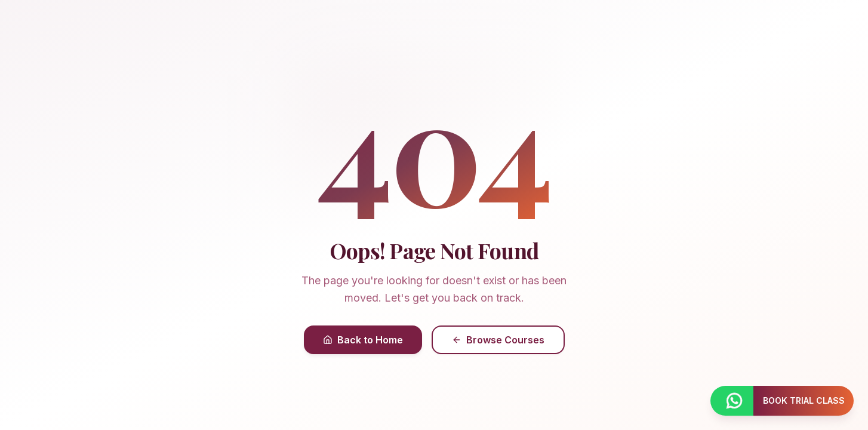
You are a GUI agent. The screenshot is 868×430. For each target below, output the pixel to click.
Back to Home (363, 340)
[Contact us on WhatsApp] (732, 401)
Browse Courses (498, 340)
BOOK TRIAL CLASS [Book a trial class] (804, 400)
